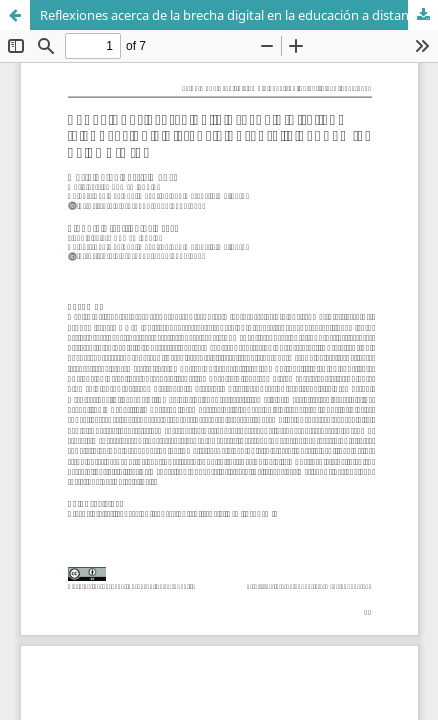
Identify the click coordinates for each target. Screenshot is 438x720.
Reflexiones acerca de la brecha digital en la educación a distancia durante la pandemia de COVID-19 (239, 15)
